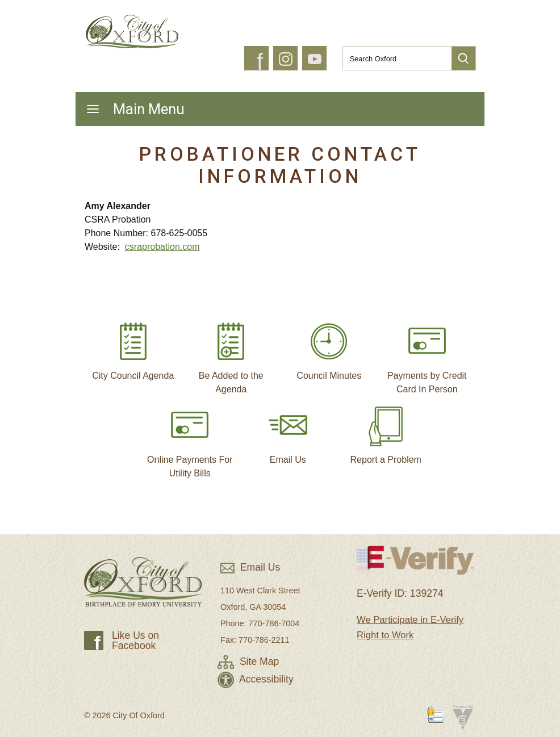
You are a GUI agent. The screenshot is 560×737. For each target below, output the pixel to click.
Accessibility (256, 679)
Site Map (248, 661)
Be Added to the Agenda (231, 353)
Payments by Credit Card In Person (427, 353)
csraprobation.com (162, 247)
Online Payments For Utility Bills (190, 437)
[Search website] (392, 58)
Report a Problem (386, 430)
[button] (463, 58)
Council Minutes (329, 346)
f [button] (260, 62)
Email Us (288, 430)
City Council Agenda (133, 346)
